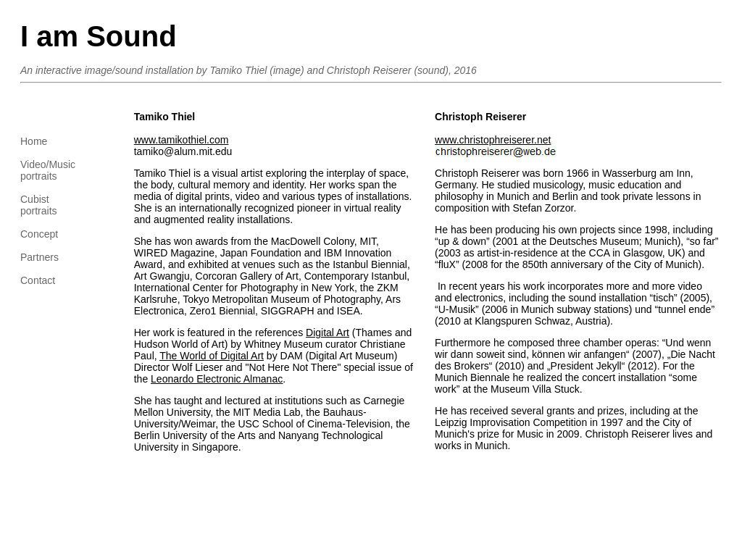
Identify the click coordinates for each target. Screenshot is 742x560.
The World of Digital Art (212, 356)
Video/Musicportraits (48, 170)
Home (34, 141)
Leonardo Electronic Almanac (217, 379)
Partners (39, 257)
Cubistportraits (39, 205)
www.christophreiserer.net (493, 140)
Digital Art (328, 333)
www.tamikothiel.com (182, 140)
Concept (39, 234)
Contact (38, 280)
